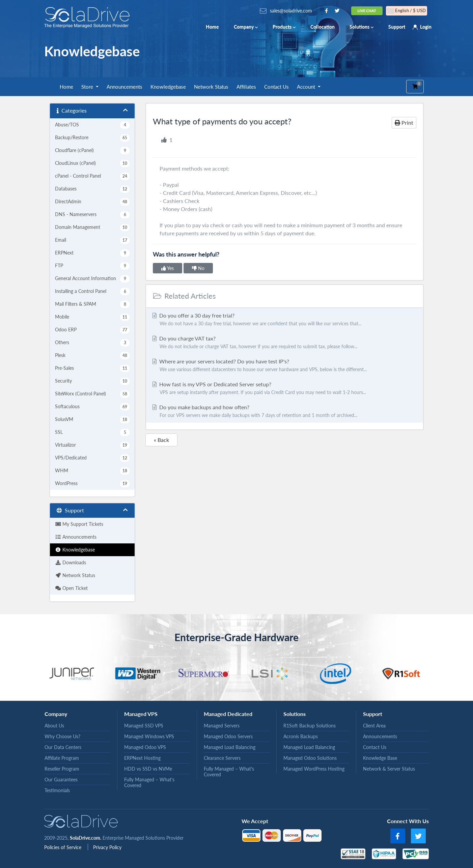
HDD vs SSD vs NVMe (148, 769)
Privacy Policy (107, 847)
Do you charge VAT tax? (285, 343)
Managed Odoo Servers (228, 736)
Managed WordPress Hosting (314, 769)
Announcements (124, 87)
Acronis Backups (301, 736)
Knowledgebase (168, 87)
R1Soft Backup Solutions (310, 726)
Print (404, 123)
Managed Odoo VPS (145, 747)
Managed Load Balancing (230, 747)
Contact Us (276, 87)
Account (307, 87)
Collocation (323, 27)
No (198, 268)
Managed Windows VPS (149, 736)
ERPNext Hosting (142, 758)
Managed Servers (222, 726)
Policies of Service (63, 847)
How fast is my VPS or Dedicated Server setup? (285, 389)
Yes (168, 268)
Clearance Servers (222, 758)
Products (284, 27)
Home (212, 27)
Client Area (374, 726)
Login (426, 27)
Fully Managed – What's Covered (149, 782)
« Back (161, 440)
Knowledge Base (380, 758)
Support (397, 27)
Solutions (361, 27)
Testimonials (57, 790)
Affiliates (246, 87)
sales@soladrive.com (291, 11)
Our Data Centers (63, 747)
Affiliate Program (62, 758)
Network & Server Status (389, 769)
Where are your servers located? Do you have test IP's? (285, 366)
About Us (54, 726)
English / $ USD (407, 11)
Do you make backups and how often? (285, 412)
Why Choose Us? (62, 736)
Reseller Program (62, 769)
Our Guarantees (61, 780)
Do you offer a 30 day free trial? (285, 320)
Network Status (211, 87)
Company (246, 27)
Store (88, 87)
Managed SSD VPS (144, 726)
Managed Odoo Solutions (310, 758)
